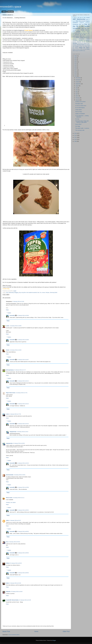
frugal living (78, 51)
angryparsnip (13, 432)
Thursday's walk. (79, 104)
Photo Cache (9, 498)
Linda (7, 414)
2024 (76, 60)
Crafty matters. (79, 110)
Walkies (88, 48)
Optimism (75, 39)
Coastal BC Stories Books (12, 600)
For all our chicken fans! (81, 106)
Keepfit (74, 38)
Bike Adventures (80, 21)
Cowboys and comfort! (80, 102)
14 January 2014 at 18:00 (19, 443)
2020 (76, 66)
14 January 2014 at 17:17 (20, 370)
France (78, 30)
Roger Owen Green (11, 393)
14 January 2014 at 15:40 (18, 301)
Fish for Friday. (79, 112)
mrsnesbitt (12, 315)
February (78, 98)
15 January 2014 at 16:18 (15, 583)
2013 (76, 133)
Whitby (88, 49)
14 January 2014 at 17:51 (22, 393)
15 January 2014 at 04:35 (16, 563)
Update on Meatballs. (80, 114)
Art (89, 20)
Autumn (74, 21)
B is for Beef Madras (80, 108)
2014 (76, 76)
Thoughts (77, 46)
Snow (86, 45)
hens (82, 51)
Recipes (48, 293)
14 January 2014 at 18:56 (23, 487)
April (77, 94)
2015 (76, 74)
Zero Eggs (78, 126)
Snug (88, 45)
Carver (8, 350)
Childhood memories (85, 23)
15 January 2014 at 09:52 (23, 510)
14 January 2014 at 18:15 (23, 424)
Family (74, 30)
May (77, 92)
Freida (83, 30)
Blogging (16, 293)
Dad (83, 25)
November (78, 80)
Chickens (75, 23)
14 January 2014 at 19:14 (22, 432)
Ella (86, 29)
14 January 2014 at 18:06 (23, 315)
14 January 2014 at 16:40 (16, 350)
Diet (38, 293)
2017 (76, 70)
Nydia (7, 583)
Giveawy (84, 32)
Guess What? (78, 124)
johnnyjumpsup (10, 370)
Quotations (75, 40)
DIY (80, 24)
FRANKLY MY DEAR (11, 503)
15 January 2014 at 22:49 (25, 600)
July (77, 88)
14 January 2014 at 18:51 (20, 475)
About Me (10, 12)
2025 (76, 58)
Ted (73, 46)
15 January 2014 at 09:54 (23, 553)
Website (74, 49)
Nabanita (8, 592)
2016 (76, 72)
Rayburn (88, 40)
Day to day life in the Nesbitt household (28, 293)
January (78, 100)
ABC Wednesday (10, 293)
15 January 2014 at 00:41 (14, 542)
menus (44, 293)
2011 (76, 137)
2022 (76, 64)
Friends (87, 30)
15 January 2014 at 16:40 (17, 592)
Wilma (74, 51)
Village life (82, 48)
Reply (7, 310)
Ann (7, 542)
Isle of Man (83, 35)
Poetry (88, 39)
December (78, 78)
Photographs (82, 39)
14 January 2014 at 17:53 (15, 414)
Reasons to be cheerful (83, 42)
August (77, 86)
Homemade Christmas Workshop (80, 33)
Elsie (88, 29)
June (77, 90)
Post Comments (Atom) (14, 635)
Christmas (76, 24)
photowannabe (10, 475)
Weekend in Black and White (81, 49)
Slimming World (54, 293)
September (78, 84)
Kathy (7, 520)
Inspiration (77, 35)
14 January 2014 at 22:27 (15, 520)
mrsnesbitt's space (11, 7)
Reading (74, 42)
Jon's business (86, 36)
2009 (76, 141)
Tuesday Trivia (82, 46)
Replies (9, 313)
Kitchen (77, 37)
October (78, 82)
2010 (76, 139)
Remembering (80, 43)
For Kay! (77, 119)
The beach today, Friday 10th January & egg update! (82, 122)
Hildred (8, 563)
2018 (76, 68)
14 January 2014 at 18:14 (23, 381)
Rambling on (82, 40)
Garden (78, 32)
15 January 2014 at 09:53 (23, 531)
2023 (76, 62)
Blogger (54, 640)
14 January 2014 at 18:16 (23, 463)
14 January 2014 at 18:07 (23, 360)
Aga (87, 19)
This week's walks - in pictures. (82, 128)
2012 (76, 135)
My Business (87, 37)
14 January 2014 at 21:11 (19, 498)
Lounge (81, 37)
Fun (41, 293)
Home (4, 12)
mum (84, 51)
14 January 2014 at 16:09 (16, 326)
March (77, 96)
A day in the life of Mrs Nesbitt (81, 18)
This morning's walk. (80, 130)
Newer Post (6, 631)
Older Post (66, 631)
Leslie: (8, 326)
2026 (76, 56)
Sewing (85, 43)
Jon (81, 36)
